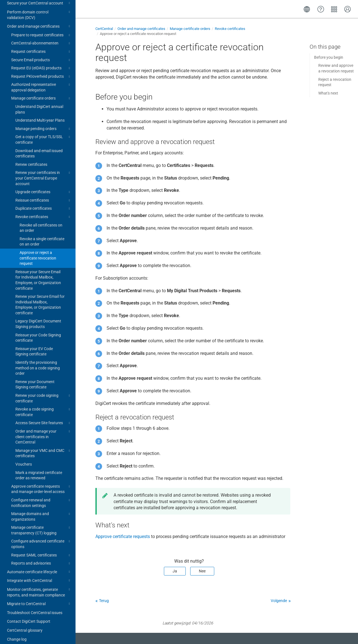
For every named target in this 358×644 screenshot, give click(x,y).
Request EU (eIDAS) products (41, 63)
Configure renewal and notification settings (41, 497)
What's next (328, 93)
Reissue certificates (43, 195)
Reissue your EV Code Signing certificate (34, 346)
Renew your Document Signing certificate (35, 379)
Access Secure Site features (43, 418)
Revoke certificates (43, 212)
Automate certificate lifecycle (39, 567)
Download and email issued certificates (39, 148)
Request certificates (41, 46)
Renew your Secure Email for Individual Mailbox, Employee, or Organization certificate (40, 299)
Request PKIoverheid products (41, 71)
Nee (202, 571)
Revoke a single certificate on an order (42, 236)
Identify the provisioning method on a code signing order (38, 363)
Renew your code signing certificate (43, 393)
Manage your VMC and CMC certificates (43, 448)
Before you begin (329, 57)
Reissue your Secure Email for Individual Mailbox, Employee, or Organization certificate (38, 275)
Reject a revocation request (335, 82)
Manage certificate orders (41, 93)
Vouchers (24, 459)
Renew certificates (31, 159)
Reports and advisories (41, 558)
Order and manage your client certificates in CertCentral (43, 431)
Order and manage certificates (39, 21)
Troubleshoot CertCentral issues (35, 607)
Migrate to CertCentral (39, 598)
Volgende (279, 601)
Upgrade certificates (43, 187)
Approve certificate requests (123, 536)
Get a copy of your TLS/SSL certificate (43, 134)
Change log (17, 634)
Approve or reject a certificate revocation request (38, 253)
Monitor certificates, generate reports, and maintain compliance (39, 587)
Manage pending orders (43, 124)
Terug (104, 601)
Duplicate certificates (43, 203)
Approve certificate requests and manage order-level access (41, 483)
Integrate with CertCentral (39, 575)
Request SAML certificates (41, 550)
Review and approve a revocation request (336, 68)
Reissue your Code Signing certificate (38, 332)
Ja (175, 571)
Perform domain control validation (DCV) (39, 9)
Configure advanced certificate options (41, 538)
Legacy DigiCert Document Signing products (38, 319)
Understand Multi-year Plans (40, 115)
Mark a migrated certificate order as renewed (39, 470)
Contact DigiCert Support (29, 616)
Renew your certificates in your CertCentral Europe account (43, 172)
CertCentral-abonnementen (41, 38)
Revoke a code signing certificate (43, 406)
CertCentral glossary (25, 625)
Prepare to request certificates (41, 30)
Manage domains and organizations (41, 511)
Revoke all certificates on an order (41, 223)
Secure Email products (41, 55)
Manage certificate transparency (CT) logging (41, 525)
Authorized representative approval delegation (41, 82)
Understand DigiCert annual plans (39, 104)
